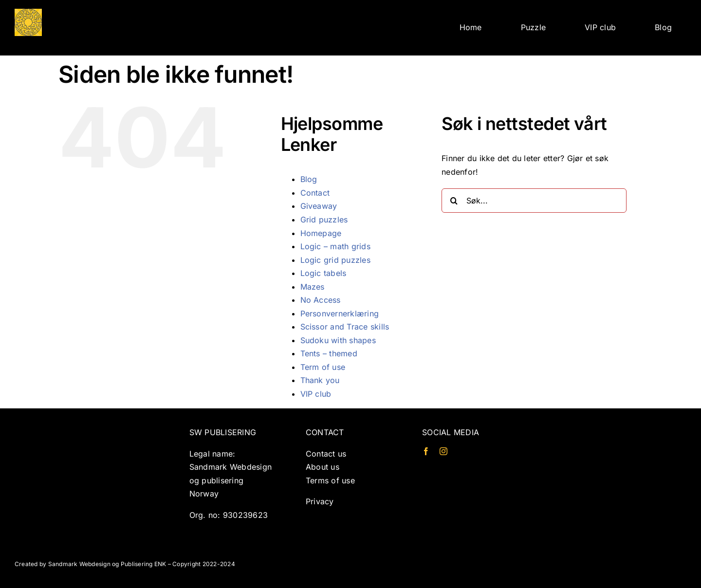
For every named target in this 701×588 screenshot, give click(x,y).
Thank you (320, 380)
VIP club (316, 394)
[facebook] (426, 451)
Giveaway (319, 206)
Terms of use (330, 480)
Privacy (320, 501)
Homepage (321, 233)
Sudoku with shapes (338, 340)
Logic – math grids (335, 246)
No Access (321, 300)
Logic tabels (323, 273)
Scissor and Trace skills (345, 327)
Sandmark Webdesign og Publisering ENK (107, 564)
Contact (315, 193)
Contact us (326, 454)
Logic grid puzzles (335, 260)
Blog (309, 179)
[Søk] (454, 201)
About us (323, 467)
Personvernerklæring (340, 313)
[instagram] (443, 451)
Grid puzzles (324, 220)
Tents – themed (329, 353)
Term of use (323, 367)
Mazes (313, 287)
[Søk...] (534, 201)
